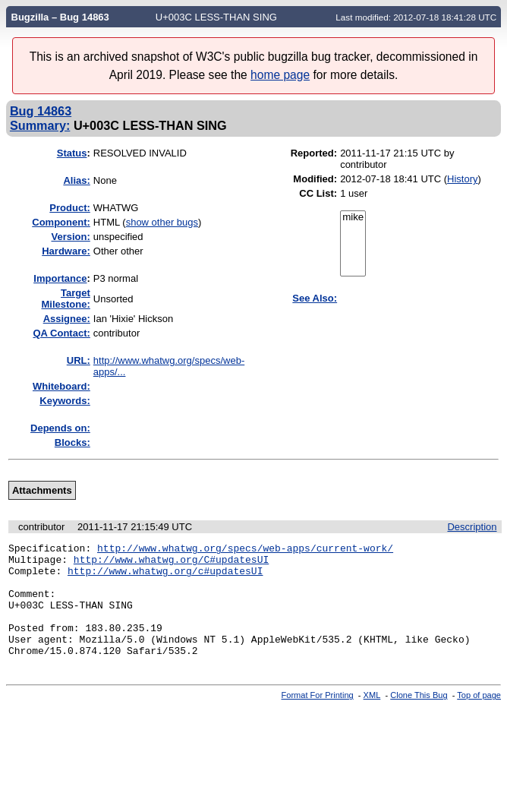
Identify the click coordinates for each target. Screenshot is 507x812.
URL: (79, 360)
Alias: (76, 180)
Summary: (40, 125)
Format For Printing (318, 718)
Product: (69, 208)
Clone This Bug (419, 718)
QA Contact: (61, 333)
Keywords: (65, 401)
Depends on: (60, 428)
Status (72, 153)
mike (353, 218)
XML (372, 718)
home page (280, 75)
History (462, 179)
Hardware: (66, 251)
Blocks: (72, 442)
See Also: (315, 298)
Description (472, 527)
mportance (60, 278)
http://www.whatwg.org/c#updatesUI (165, 577)
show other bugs (162, 222)
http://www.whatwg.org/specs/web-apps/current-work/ (245, 550)
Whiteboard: (61, 386)
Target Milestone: (66, 299)
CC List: (318, 193)
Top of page (479, 718)
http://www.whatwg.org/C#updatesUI (171, 564)
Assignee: (67, 319)
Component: (61, 222)
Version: (71, 237)
